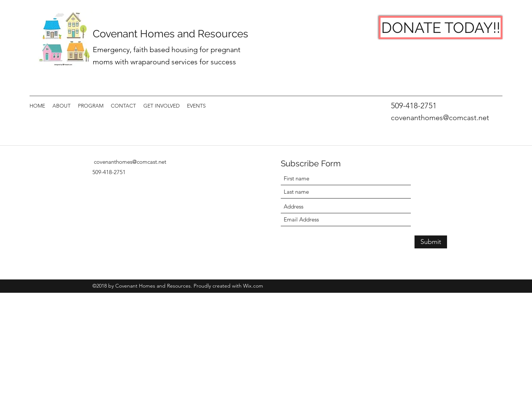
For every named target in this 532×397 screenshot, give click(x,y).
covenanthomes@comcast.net (440, 118)
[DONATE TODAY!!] (441, 28)
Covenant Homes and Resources (172, 34)
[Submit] (431, 242)
